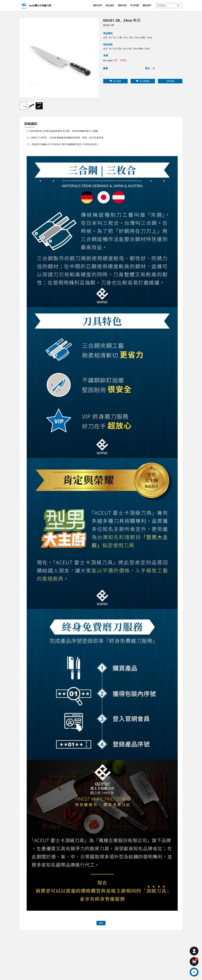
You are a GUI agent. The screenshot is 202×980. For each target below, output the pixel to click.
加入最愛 (115, 81)
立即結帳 (170, 81)
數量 (106, 68)
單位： (148, 68)
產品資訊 (110, 5)
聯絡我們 (147, 5)
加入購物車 (143, 81)
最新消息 (122, 5)
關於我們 (98, 5)
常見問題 (135, 5)
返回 (101, 923)
